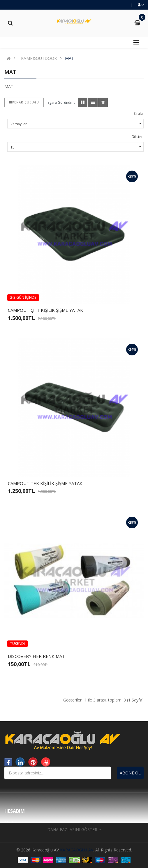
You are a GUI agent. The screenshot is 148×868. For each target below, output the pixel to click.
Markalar (13, 823)
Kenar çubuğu (24, 102)
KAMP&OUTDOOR (39, 58)
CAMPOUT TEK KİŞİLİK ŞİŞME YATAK (45, 483)
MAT (69, 58)
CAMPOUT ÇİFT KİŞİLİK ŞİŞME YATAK (45, 310)
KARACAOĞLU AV (77, 850)
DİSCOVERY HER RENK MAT (36, 656)
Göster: (138, 137)
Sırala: (139, 113)
